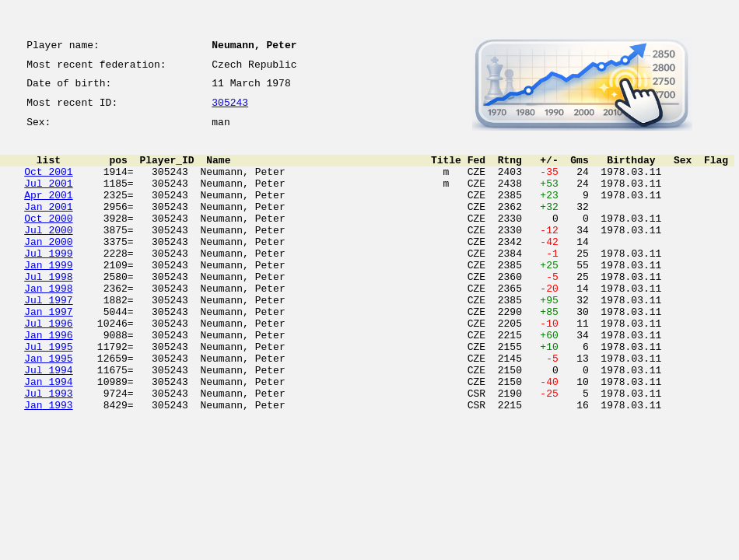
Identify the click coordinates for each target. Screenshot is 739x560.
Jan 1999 (48, 297)
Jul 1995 (48, 395)
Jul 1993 (48, 451)
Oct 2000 (48, 241)
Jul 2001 (48, 199)
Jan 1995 (48, 409)
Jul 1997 (48, 339)
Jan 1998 (48, 325)
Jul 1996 (48, 367)
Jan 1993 (48, 465)
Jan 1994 (48, 437)
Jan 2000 (48, 269)
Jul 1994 (48, 423)
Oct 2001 (48, 185)
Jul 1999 (48, 283)
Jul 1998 (48, 311)
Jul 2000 (48, 255)
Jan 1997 (48, 353)
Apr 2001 (48, 213)
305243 (230, 110)
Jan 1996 (48, 381)
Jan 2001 (48, 227)
